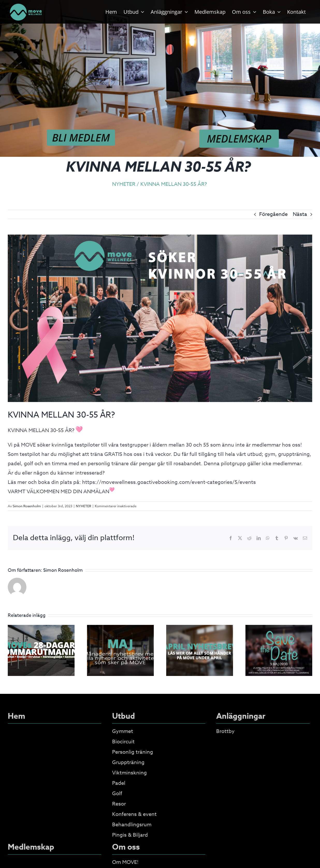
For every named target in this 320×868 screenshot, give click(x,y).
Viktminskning (129, 773)
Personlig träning (133, 752)
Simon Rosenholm (27, 506)
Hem (16, 716)
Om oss (126, 847)
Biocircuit (123, 742)
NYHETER (83, 506)
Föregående (273, 214)
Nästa (300, 214)
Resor (119, 804)
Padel (119, 783)
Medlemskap (31, 847)
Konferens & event (134, 814)
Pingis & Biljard (130, 835)
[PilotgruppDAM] (160, 318)
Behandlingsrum (132, 825)
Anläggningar (241, 716)
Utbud (123, 716)
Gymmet (123, 731)
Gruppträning (128, 762)
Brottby (225, 731)
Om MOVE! (125, 862)
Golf (117, 793)
